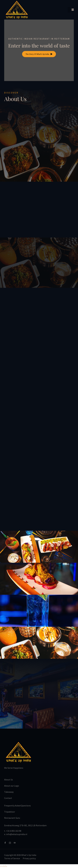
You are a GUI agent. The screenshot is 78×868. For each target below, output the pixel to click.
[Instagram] (11, 843)
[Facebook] (6, 843)
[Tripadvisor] (16, 843)
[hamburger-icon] (71, 10)
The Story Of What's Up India (39, 54)
